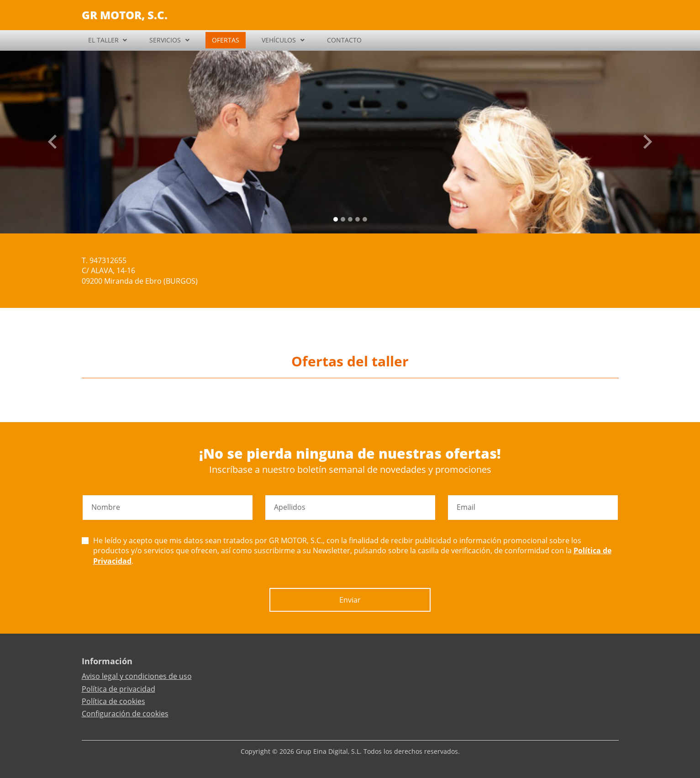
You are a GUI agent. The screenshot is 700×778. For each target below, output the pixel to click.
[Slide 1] (343, 219)
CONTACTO (344, 40)
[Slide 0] (336, 219)
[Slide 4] (365, 219)
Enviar (350, 600)
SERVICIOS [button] (165, 40)
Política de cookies (113, 701)
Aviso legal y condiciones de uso (137, 676)
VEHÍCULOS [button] (279, 40)
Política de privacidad (118, 689)
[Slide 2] (350, 219)
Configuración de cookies (125, 714)
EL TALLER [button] (103, 40)
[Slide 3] (358, 219)
